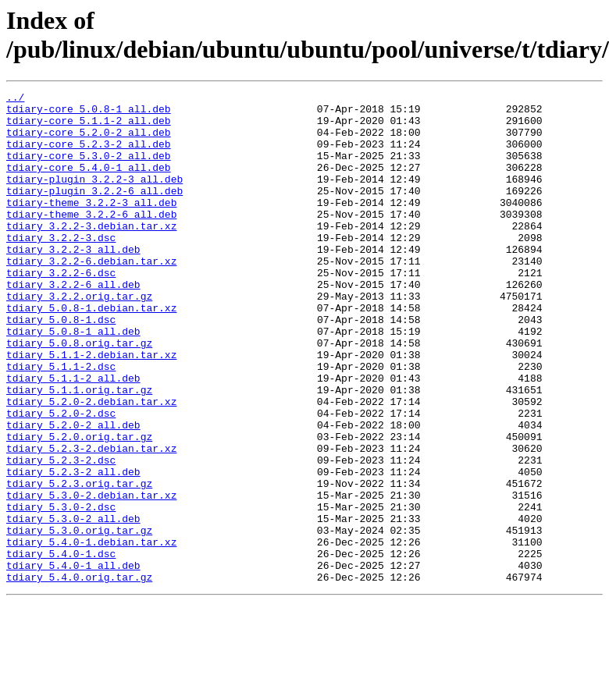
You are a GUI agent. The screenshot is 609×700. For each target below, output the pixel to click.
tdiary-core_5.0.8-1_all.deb (89, 113)
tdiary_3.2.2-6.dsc (61, 310)
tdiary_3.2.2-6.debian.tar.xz (91, 296)
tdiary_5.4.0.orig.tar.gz (79, 675)
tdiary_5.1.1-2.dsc (61, 422)
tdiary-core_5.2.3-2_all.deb (89, 155)
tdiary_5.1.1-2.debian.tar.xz (91, 408)
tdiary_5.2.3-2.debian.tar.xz (91, 521)
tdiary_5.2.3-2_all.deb (73, 549)
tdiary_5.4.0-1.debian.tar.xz (91, 633)
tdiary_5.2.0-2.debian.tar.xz (91, 464)
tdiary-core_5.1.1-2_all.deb (89, 127)
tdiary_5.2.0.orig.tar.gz (79, 506)
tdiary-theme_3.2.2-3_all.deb (91, 226)
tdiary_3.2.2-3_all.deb (73, 282)
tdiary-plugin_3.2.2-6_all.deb (94, 211)
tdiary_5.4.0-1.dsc (61, 647)
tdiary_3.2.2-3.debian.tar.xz (91, 254)
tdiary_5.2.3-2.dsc (61, 535)
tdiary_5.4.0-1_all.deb (73, 661)
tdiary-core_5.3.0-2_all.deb (89, 169)
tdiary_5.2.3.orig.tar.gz (79, 563)
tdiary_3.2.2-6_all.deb (73, 324)
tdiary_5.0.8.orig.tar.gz (79, 394)
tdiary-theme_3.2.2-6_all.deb (91, 240)
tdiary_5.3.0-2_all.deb (73, 605)
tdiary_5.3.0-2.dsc (61, 591)
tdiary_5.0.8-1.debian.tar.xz (91, 352)
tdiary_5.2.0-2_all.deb (73, 492)
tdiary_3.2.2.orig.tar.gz (79, 338)
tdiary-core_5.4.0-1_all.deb (89, 183)
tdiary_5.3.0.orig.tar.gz (79, 619)
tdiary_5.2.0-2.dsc (61, 478)
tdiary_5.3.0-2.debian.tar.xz (91, 577)
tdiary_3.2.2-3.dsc (61, 268)
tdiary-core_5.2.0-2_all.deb (89, 141)
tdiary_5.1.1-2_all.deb (73, 436)
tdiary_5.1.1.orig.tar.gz (79, 450)
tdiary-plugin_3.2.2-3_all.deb (94, 197)
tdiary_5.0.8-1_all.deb (73, 380)
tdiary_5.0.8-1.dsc (61, 366)
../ (15, 99)
